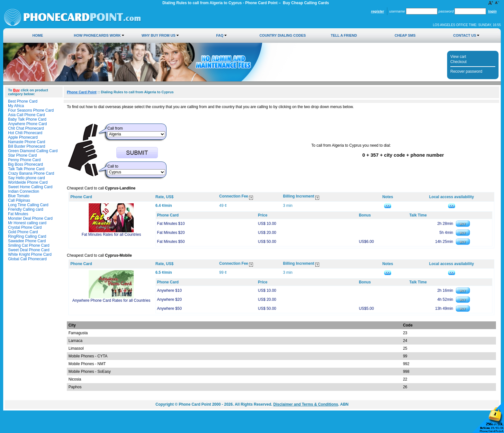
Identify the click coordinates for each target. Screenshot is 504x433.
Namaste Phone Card (27, 142)
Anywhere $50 (170, 309)
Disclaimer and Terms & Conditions (306, 404)
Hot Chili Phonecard (25, 133)
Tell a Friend (344, 35)
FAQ (220, 35)
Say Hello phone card (27, 178)
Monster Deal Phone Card (30, 218)
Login (492, 11)
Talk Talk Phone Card (26, 169)
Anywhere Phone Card (27, 124)
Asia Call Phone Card (27, 115)
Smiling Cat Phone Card (29, 245)
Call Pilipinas (19, 200)
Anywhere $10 (170, 290)
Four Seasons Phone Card (31, 110)
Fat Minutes (18, 214)
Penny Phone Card (24, 160)
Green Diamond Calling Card (33, 151)
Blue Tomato (19, 196)
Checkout (459, 62)
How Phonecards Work (97, 35)
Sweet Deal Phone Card (29, 250)
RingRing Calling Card (27, 236)
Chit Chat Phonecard (26, 128)
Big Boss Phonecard (26, 164)
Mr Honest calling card (27, 223)
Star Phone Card (22, 155)
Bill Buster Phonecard (27, 146)
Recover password (466, 71)
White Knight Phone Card (30, 254)
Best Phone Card (23, 101)
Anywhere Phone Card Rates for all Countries (111, 300)
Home (38, 35)
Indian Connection (24, 191)
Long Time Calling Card (28, 205)
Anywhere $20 (170, 299)
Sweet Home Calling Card (30, 187)
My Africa (16, 106)
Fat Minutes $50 (171, 242)
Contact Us (465, 35)
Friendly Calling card (26, 209)
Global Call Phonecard (27, 259)
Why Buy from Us (159, 35)
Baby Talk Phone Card (27, 119)
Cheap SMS (405, 35)
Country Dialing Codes (283, 35)
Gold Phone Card (23, 232)
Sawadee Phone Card (27, 241)
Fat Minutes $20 (171, 233)
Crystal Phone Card (25, 227)
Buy (17, 90)
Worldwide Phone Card (28, 182)
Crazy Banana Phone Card (31, 173)
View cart (458, 57)
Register (377, 11)
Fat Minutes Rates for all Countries (111, 235)
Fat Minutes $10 (171, 224)
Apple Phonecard (23, 137)
